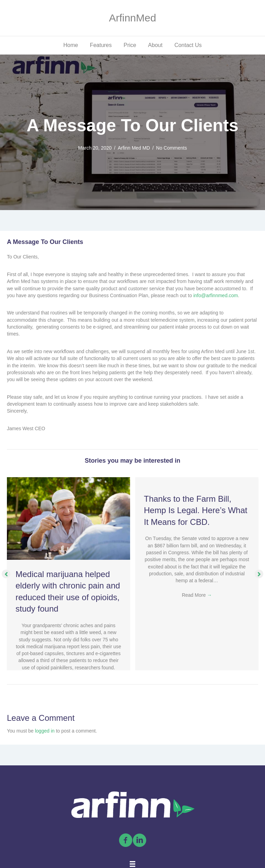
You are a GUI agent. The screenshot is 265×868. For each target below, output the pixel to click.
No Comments (171, 148)
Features (101, 45)
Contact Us (188, 45)
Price (130, 45)
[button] (6, 574)
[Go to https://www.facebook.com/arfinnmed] (126, 841)
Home (71, 45)
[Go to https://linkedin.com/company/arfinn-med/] (139, 841)
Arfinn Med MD (134, 148)
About (155, 45)
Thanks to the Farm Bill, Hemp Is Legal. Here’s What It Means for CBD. (196, 510)
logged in (45, 731)
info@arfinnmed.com (215, 295)
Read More (197, 595)
